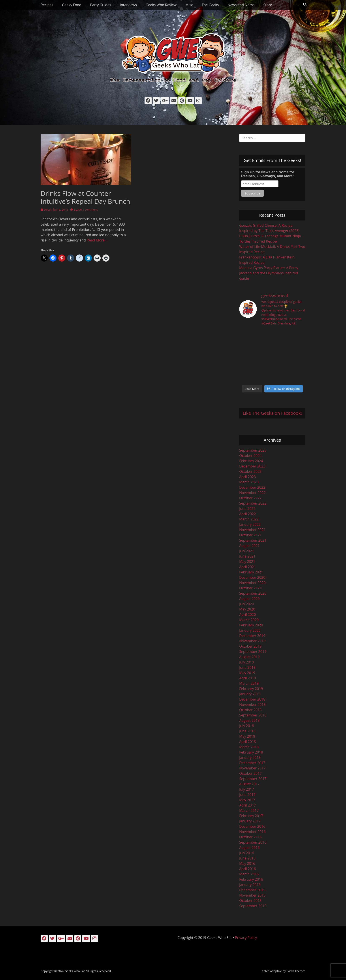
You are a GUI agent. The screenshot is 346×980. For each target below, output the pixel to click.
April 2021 (247, 567)
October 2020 (250, 588)
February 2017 (251, 816)
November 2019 (252, 641)
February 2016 (251, 879)
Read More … (98, 240)
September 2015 (253, 906)
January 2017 (250, 821)
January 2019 (250, 694)
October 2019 (250, 646)
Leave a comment (86, 209)
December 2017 (252, 763)
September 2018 (253, 715)
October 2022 (250, 498)
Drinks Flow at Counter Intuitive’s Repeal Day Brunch (85, 197)
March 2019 (249, 683)
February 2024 (251, 461)
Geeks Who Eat (75, 971)
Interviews (128, 5)
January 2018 (250, 758)
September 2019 (253, 652)
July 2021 (247, 551)
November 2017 (252, 768)
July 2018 (247, 726)
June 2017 (247, 795)
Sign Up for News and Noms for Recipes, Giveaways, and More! (268, 174)
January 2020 (250, 630)
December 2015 (252, 890)
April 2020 (247, 614)
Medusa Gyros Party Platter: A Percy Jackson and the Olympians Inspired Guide (269, 273)
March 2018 (249, 747)
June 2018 (247, 731)
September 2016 (253, 842)
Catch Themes (296, 971)
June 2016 (247, 858)
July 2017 (247, 789)
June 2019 (247, 667)
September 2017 (253, 779)
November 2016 (252, 832)
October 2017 (250, 773)
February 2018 (251, 752)
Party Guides (101, 5)
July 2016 (247, 853)
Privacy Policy (246, 938)
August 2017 (249, 784)
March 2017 (249, 810)
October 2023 (250, 471)
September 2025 (253, 450)
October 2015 (250, 901)
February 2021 (251, 572)
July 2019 (247, 662)
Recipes (47, 5)
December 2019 (252, 636)
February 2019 (251, 689)
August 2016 (249, 848)
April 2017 (247, 805)
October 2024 (250, 456)
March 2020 (249, 620)
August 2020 (249, 599)
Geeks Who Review (161, 5)
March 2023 (249, 482)
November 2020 (252, 583)
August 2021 (249, 546)
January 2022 (250, 524)
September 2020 (253, 593)
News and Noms (241, 5)
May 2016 (247, 863)
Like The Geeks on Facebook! (272, 413)
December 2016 (252, 826)
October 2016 (250, 837)
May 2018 (247, 736)
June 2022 (247, 509)
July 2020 (247, 604)
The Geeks (210, 5)
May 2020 (247, 609)
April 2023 (247, 477)
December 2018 (252, 699)
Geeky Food (72, 5)
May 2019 (247, 673)
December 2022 (252, 487)
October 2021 (250, 535)
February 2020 (251, 625)
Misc (189, 5)
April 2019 (247, 678)
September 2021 (253, 540)
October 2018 (250, 710)
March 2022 (249, 519)
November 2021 (252, 530)
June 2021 (247, 556)
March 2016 (249, 874)
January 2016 (250, 885)
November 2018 (252, 705)
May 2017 (247, 800)
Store (268, 5)
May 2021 (247, 562)
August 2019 (249, 657)
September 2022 (253, 503)
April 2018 (247, 742)
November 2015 (252, 895)
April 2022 (247, 514)
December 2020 (252, 577)
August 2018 (249, 720)
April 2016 (247, 869)
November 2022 (252, 493)
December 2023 (252, 466)
